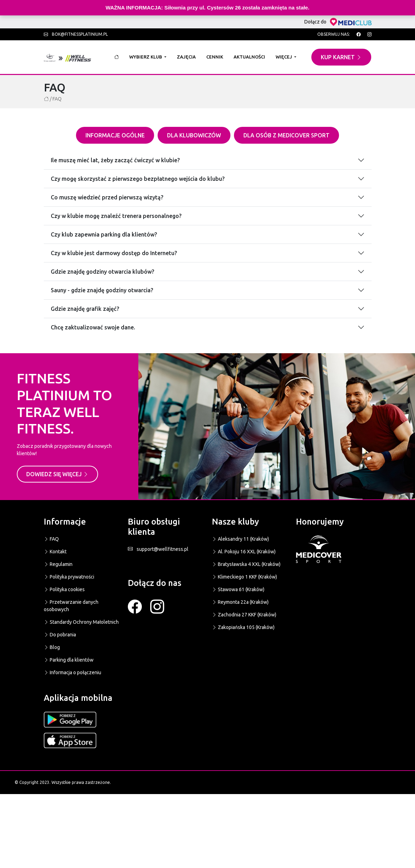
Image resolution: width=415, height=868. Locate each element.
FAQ (51, 539)
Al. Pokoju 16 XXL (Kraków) (244, 552)
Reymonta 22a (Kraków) (240, 602)
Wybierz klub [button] (146, 57)
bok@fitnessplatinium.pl (76, 34)
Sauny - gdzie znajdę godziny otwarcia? (102, 290)
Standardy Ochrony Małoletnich (81, 622)
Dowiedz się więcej (57, 474)
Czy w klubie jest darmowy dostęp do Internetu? (114, 253)
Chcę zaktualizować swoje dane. (93, 327)
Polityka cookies (64, 589)
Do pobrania (60, 635)
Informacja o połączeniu (72, 672)
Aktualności (249, 57)
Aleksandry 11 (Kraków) (240, 539)
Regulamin (58, 564)
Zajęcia (186, 57)
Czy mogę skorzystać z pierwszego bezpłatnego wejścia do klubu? (138, 179)
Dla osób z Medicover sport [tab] (286, 135)
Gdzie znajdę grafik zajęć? (85, 309)
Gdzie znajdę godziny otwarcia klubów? (102, 272)
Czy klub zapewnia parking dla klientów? (104, 234)
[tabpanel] (208, 240)
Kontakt (55, 552)
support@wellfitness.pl (158, 549)
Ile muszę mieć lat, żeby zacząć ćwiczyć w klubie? (115, 160)
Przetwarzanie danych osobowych (71, 606)
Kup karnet (341, 57)
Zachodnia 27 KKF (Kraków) (244, 615)
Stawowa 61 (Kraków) (238, 589)
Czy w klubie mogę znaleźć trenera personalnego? (116, 216)
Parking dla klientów (69, 660)
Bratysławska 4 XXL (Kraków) (246, 564)
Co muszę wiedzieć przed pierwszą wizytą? (107, 197)
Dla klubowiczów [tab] (194, 135)
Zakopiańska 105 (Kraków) (243, 627)
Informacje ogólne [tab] (115, 135)
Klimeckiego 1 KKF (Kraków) (244, 577)
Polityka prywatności (69, 577)
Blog (52, 647)
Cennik (215, 57)
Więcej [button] (284, 57)
